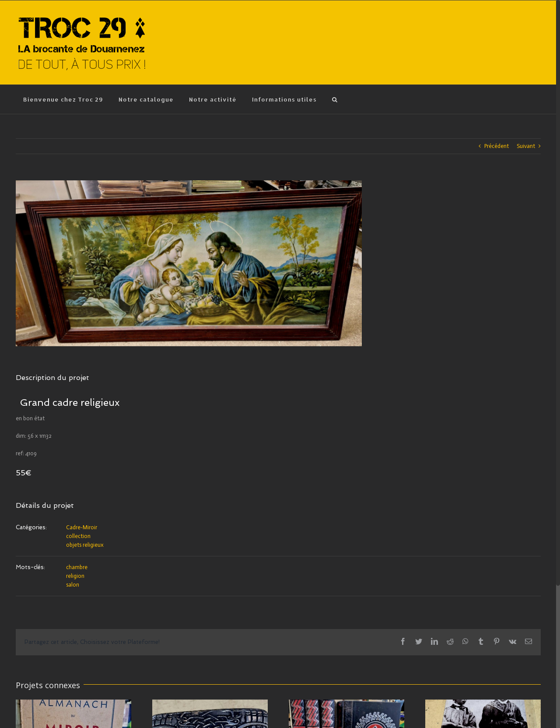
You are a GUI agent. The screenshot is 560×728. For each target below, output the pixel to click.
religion (75, 576)
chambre (77, 567)
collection (78, 536)
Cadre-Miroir (82, 527)
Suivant (526, 146)
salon (73, 585)
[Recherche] (335, 99)
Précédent (497, 146)
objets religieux (85, 545)
